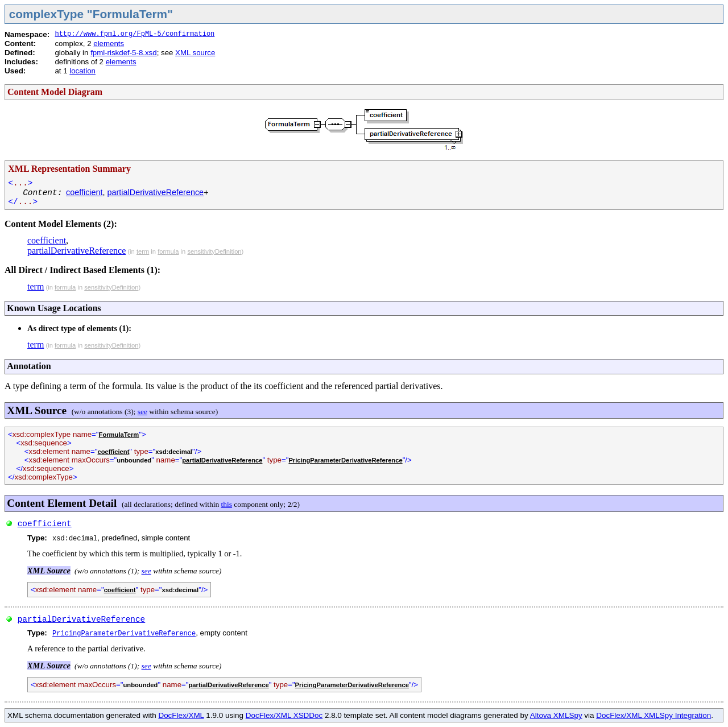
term (143, 251)
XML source (195, 53)
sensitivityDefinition (214, 251)
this (227, 504)
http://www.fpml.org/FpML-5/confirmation (135, 34)
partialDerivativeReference (156, 192)
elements (109, 44)
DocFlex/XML (181, 715)
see (142, 412)
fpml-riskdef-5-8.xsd (123, 53)
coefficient (84, 192)
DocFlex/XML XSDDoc (284, 715)
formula (168, 251)
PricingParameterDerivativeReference (345, 460)
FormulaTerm (119, 435)
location (82, 71)
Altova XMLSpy (556, 715)
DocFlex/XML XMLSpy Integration (653, 715)
